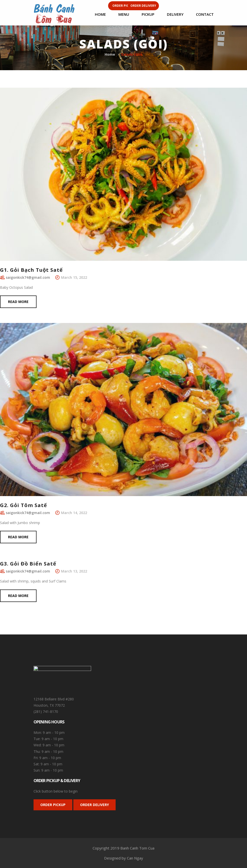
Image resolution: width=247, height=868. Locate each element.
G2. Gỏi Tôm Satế (24, 505)
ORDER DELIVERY (94, 805)
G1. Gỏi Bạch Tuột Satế (31, 270)
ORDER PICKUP (53, 805)
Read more (18, 302)
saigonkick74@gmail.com (28, 277)
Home (110, 54)
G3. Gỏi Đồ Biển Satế (28, 564)
